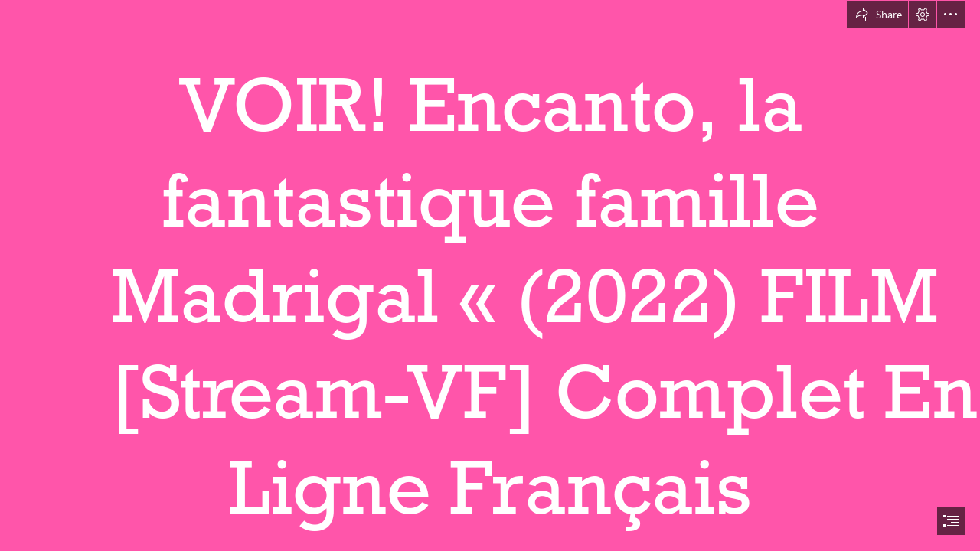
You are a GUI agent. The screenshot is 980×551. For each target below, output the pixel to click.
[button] (877, 15)
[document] (490, 275)
